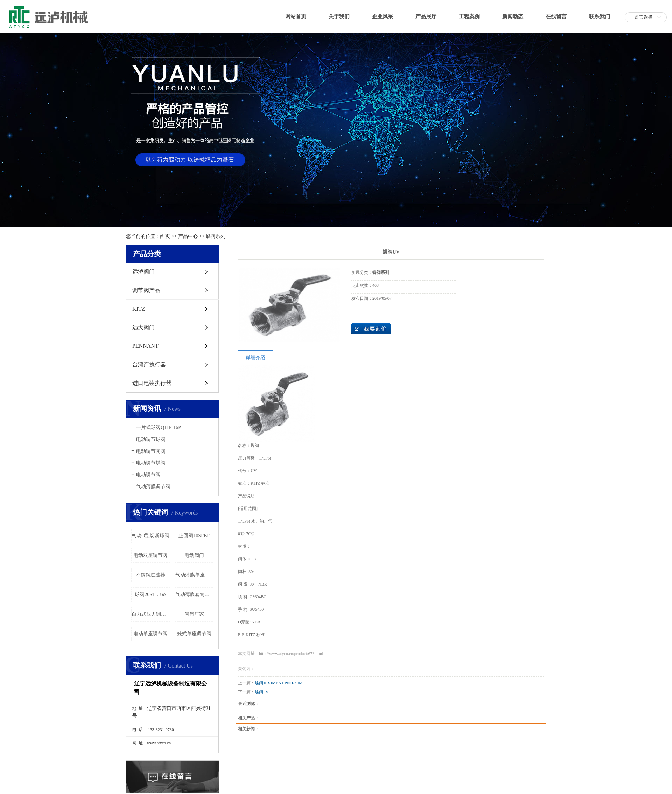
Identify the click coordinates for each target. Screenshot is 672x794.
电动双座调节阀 (150, 555)
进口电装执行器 (152, 383)
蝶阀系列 (216, 236)
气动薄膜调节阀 (153, 487)
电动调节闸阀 (151, 451)
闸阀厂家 (194, 614)
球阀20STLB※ (150, 595)
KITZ (139, 309)
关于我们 (339, 16)
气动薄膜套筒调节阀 (195, 595)
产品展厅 (426, 16)
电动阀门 (194, 555)
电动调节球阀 (151, 439)
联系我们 (600, 16)
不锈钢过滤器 (150, 575)
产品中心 (188, 236)
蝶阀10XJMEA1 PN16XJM (279, 683)
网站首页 (296, 16)
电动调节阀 (148, 475)
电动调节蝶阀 (151, 463)
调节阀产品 (146, 290)
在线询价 (371, 329)
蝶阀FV (262, 692)
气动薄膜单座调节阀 (195, 575)
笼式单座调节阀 (194, 634)
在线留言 (556, 16)
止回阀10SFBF (194, 536)
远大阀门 (143, 327)
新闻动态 (513, 16)
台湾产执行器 (149, 364)
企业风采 (383, 16)
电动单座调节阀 (150, 634)
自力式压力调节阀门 (151, 614)
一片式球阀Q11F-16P (159, 427)
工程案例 (469, 16)
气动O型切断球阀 (150, 536)
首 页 (165, 236)
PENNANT (145, 346)
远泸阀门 (143, 272)
